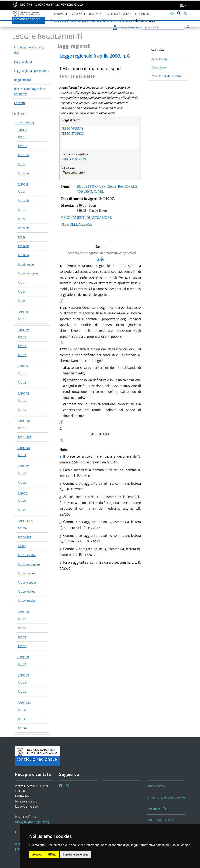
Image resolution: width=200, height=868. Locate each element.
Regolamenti (22, 80)
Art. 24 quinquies (29, 564)
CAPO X (23, 494)
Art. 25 (22, 619)
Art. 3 (21, 191)
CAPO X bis (25, 521)
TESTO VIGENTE (72, 128)
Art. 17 (22, 410)
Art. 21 (22, 482)
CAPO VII (24, 421)
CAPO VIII (24, 448)
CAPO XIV (24, 703)
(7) (61, 440)
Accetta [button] (37, 855)
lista (105, 20)
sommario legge (121, 20)
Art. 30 (22, 682)
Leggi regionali (24, 62)
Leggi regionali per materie (32, 71)
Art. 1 (21, 137)
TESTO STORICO (73, 134)
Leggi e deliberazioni (118, 14)
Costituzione (159, 68)
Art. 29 (22, 664)
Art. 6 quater (26, 264)
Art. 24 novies (27, 601)
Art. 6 (21, 237)
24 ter (22, 546)
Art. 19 (22, 455)
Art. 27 (22, 637)
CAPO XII (23, 657)
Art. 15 (22, 382)
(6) (61, 421)
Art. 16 (22, 401)
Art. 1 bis (24, 155)
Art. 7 (21, 282)
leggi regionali (79, 20)
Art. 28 (22, 646)
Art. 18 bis (24, 437)
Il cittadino (142, 14)
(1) (98, 259)
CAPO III (23, 312)
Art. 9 (21, 301)
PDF (75, 159)
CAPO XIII (24, 675)
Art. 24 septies (27, 582)
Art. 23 (22, 510)
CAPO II (23, 184)
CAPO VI (23, 394)
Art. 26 (22, 628)
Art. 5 (21, 219)
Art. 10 (22, 319)
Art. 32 (22, 710)
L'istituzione (60, 14)
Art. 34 (22, 728)
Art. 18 (22, 428)
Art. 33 (22, 719)
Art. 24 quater (27, 555)
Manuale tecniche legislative (167, 76)
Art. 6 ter (23, 255)
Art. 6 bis (24, 246)
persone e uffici (126, 27)
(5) (61, 342)
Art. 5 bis (24, 228)
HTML (65, 159)
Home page (59, 20)
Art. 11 (22, 337)
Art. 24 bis (24, 537)
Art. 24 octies (26, 591)
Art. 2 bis (24, 173)
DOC (84, 159)
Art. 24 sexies (26, 573)
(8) (61, 300)
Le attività (95, 14)
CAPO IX (23, 466)
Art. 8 (21, 291)
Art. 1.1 (22, 146)
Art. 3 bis (24, 201)
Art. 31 (22, 691)
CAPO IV (23, 330)
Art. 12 (22, 346)
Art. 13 (22, 355)
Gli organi (78, 14)
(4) (102, 259)
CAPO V (23, 366)
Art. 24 (22, 528)
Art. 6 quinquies (28, 273)
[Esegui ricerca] (188, 27)
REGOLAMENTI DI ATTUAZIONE (87, 218)
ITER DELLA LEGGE (77, 224)
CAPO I (22, 130)
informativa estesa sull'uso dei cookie (165, 845)
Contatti (19, 103)
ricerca (95, 20)
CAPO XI (23, 612)
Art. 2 (21, 164)
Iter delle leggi (159, 59)
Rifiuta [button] (52, 855)
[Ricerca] (163, 27)
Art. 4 (21, 210)
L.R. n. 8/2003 (25, 123)
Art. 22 (22, 501)
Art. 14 (22, 373)
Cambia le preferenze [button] (76, 855)
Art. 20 (22, 473)
